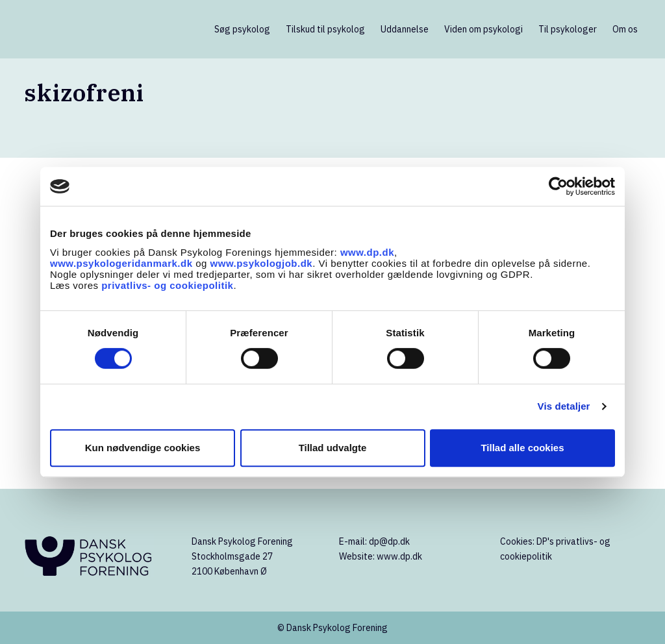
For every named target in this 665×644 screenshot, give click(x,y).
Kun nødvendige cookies (143, 448)
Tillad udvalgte (333, 448)
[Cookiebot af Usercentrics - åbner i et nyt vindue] (558, 186)
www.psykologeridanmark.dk (121, 263)
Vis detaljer (564, 406)
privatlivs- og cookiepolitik (167, 285)
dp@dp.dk (389, 541)
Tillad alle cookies (522, 448)
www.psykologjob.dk (262, 263)
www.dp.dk (367, 252)
